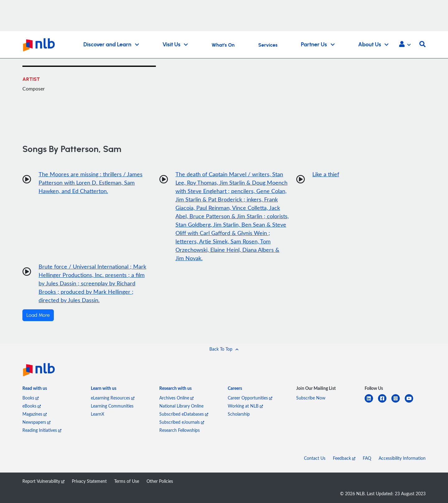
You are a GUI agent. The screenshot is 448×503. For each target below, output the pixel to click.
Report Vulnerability (43, 481)
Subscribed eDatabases (184, 414)
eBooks (32, 406)
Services (268, 45)
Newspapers (36, 422)
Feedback (344, 458)
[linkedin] (371, 402)
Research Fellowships (180, 430)
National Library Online (181, 406)
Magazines (35, 414)
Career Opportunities (250, 398)
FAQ (367, 458)
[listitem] (35, 390)
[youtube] (411, 402)
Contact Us (315, 458)
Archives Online (176, 398)
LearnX (98, 414)
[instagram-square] (398, 402)
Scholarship (239, 414)
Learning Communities (112, 406)
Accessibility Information (402, 458)
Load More (38, 315)
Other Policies (160, 481)
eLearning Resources (113, 398)
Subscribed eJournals (182, 422)
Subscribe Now (311, 398)
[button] (405, 45)
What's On (223, 45)
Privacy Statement (89, 481)
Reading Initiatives (42, 430)
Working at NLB (245, 406)
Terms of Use (127, 481)
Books (30, 398)
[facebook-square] (385, 402)
